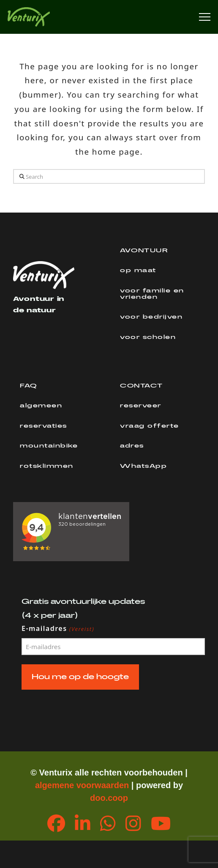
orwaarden (108, 785)
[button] (205, 17)
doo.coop (109, 798)
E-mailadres (58, 629)
